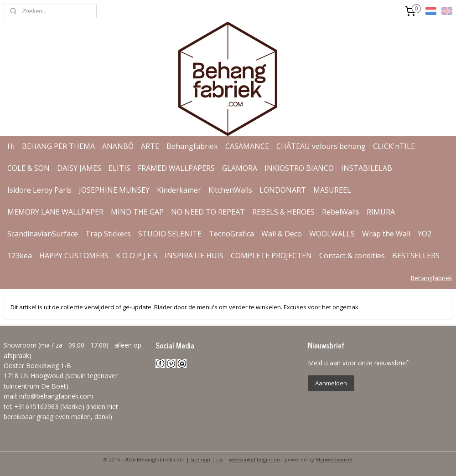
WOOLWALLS (332, 234)
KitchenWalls (230, 190)
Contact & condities (352, 256)
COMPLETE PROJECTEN (271, 256)
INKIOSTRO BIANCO (299, 168)
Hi (11, 146)
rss (220, 459)
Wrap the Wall (386, 234)
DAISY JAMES (79, 168)
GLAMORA (240, 168)
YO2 (425, 234)
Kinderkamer (179, 190)
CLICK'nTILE (394, 146)
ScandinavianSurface (43, 234)
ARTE (150, 146)
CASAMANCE (247, 146)
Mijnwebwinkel (334, 459)
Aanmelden (331, 383)
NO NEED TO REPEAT (208, 212)
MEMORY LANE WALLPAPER (55, 212)
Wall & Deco (282, 234)
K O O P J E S (137, 256)
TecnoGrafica (231, 234)
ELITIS (119, 168)
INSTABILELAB (367, 168)
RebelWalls (341, 212)
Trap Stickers (108, 234)
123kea (20, 256)
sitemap (200, 459)
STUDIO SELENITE (170, 234)
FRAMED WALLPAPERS (176, 168)
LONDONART (283, 190)
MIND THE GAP (137, 212)
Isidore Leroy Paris (39, 190)
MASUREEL (332, 190)
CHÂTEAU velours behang (321, 146)
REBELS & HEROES (283, 212)
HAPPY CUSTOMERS (74, 256)
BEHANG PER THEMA (58, 146)
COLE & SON (28, 168)
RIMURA (381, 212)
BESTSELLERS (416, 256)
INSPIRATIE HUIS (194, 256)
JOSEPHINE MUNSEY (114, 190)
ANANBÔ (118, 146)
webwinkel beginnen (254, 459)
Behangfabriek (192, 146)
